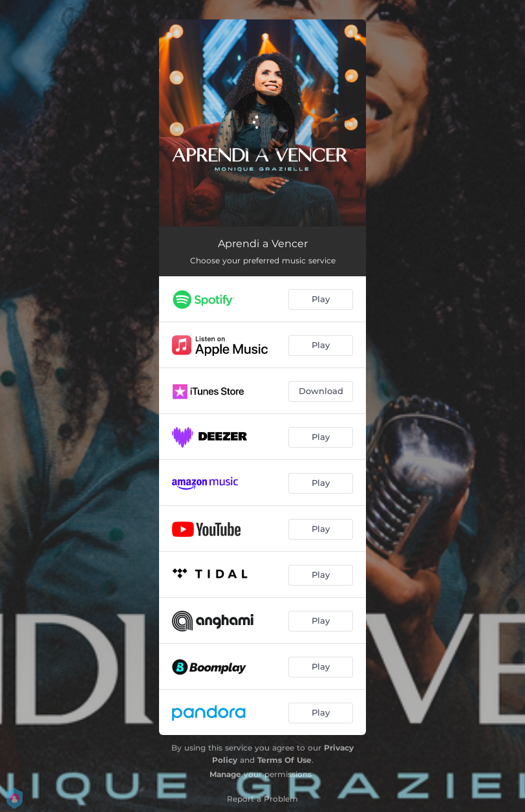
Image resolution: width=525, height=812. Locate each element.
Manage (225, 774)
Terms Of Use (284, 760)
